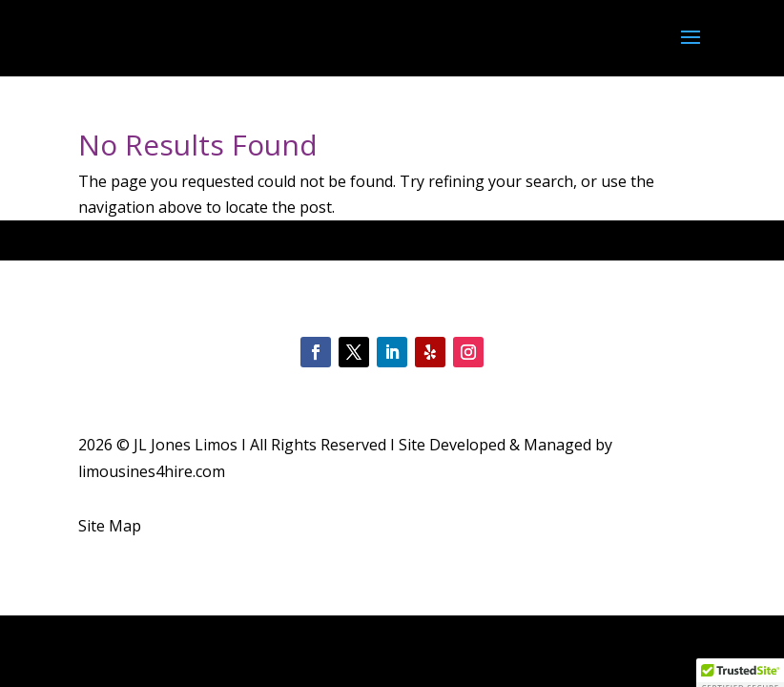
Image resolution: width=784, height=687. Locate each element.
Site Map (110, 526)
